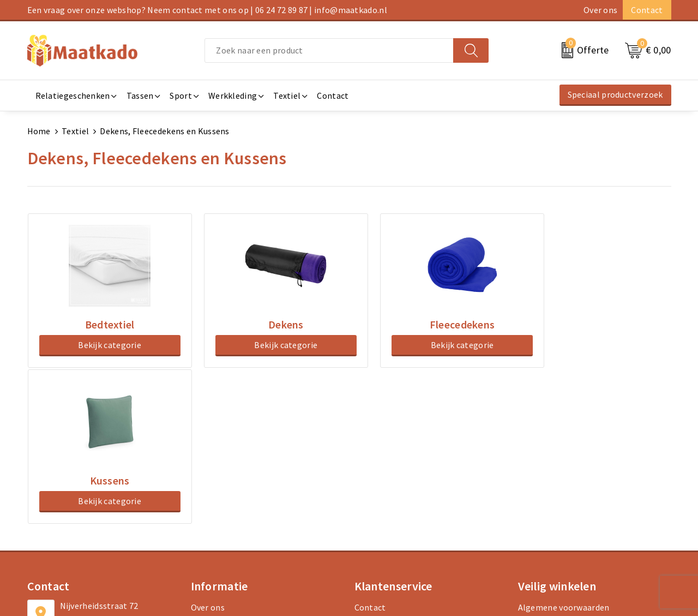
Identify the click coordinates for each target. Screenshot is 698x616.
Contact (647, 10)
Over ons (600, 10)
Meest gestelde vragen (235, 468)
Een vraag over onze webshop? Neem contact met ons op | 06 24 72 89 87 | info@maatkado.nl (207, 10)
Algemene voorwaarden (564, 451)
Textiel (75, 131)
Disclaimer (539, 503)
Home (39, 131)
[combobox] (329, 50)
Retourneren (379, 486)
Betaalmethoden (388, 468)
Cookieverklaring (551, 468)
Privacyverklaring (552, 486)
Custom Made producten (238, 486)
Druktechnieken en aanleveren (250, 503)
